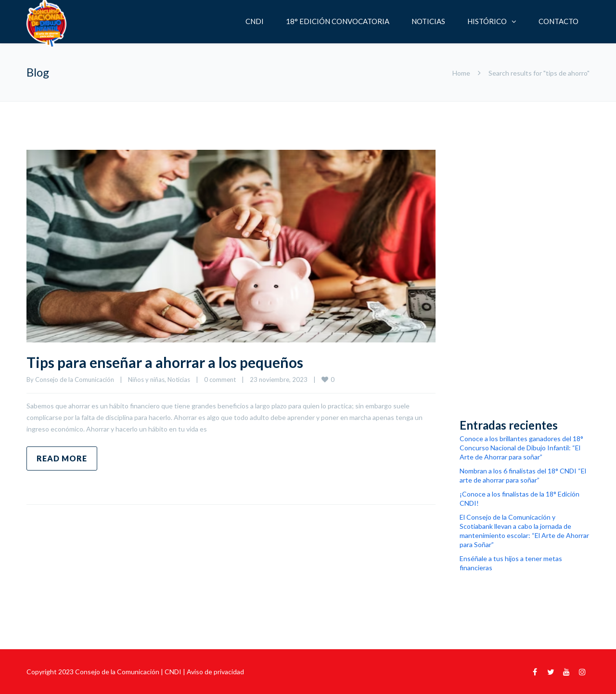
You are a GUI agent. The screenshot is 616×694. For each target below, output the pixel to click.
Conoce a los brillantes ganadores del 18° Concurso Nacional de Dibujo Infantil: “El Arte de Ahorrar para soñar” (521, 448)
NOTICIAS (428, 21)
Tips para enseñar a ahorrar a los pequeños (165, 362)
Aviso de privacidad (215, 672)
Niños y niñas (146, 380)
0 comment (220, 380)
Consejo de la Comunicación (75, 380)
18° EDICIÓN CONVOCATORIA (338, 21)
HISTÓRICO (487, 21)
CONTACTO (558, 21)
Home (461, 73)
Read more (62, 458)
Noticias (179, 380)
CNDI (255, 21)
